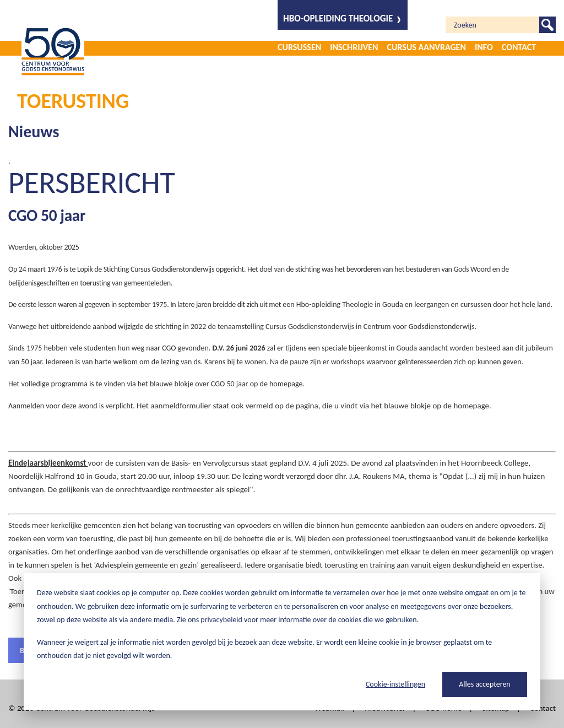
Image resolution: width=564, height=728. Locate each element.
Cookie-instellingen (395, 684)
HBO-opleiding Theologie (338, 18)
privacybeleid (221, 620)
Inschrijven (354, 47)
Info (484, 47)
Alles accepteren (484, 684)
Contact (519, 47)
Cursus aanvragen (427, 47)
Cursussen (299, 47)
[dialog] (282, 642)
